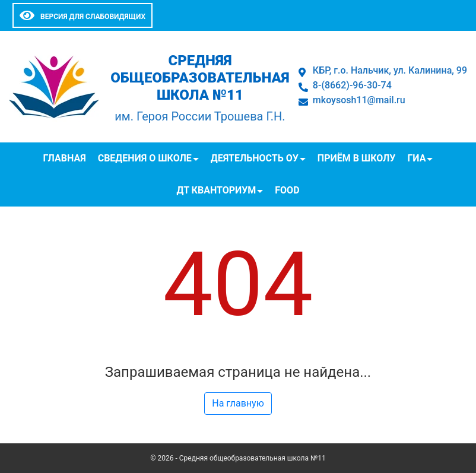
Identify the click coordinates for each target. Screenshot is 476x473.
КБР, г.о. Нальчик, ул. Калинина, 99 (390, 70)
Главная (65, 158)
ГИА (416, 158)
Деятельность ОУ (255, 158)
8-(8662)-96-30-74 (352, 85)
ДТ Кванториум (216, 190)
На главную (238, 403)
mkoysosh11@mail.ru (359, 100)
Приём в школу (357, 158)
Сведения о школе (145, 158)
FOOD (287, 190)
